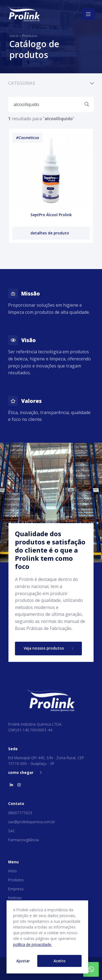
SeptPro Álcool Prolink (51, 215)
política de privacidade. (33, 944)
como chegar (25, 772)
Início (14, 36)
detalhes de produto (50, 233)
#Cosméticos (27, 138)
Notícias (15, 898)
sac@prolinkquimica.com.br (32, 822)
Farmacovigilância (24, 840)
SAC (12, 831)
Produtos (29, 36)
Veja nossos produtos (48, 648)
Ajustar (23, 961)
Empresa (16, 889)
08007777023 (20, 813)
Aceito (60, 961)
